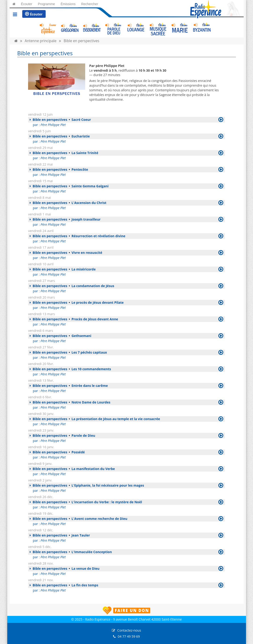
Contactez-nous (129, 630)
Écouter (34, 14)
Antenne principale (41, 41)
